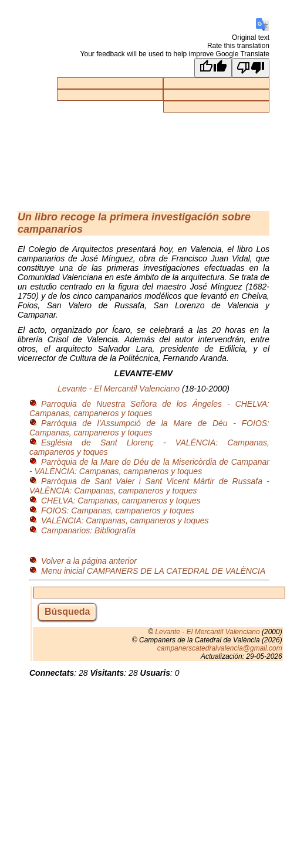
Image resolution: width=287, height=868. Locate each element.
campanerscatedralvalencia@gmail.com (220, 648)
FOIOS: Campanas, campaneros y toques (118, 510)
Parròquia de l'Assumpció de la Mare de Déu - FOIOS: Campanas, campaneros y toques (149, 428)
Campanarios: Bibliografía (88, 530)
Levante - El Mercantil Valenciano (119, 389)
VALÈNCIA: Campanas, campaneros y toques (125, 520)
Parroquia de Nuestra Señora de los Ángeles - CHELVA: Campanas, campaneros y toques (149, 409)
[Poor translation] (251, 68)
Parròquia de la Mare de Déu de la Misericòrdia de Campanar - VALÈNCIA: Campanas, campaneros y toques (149, 467)
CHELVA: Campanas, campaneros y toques (121, 501)
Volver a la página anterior (89, 561)
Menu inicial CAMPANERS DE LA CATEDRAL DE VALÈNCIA (153, 571)
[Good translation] (213, 68)
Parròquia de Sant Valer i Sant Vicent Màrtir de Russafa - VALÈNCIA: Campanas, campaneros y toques (149, 486)
